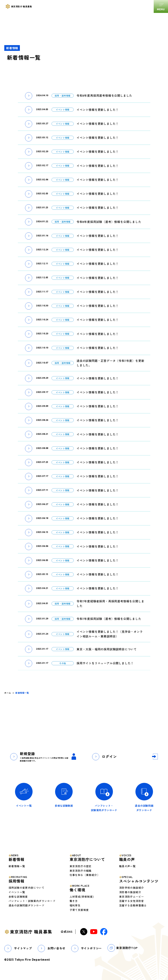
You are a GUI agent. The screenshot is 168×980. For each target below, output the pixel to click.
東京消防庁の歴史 (81, 866)
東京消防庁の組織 (81, 870)
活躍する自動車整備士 (133, 905)
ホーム (8, 693)
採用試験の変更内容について (26, 888)
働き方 (74, 901)
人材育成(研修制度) (82, 897)
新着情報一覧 (17, 866)
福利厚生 (75, 905)
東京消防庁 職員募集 (31, 932)
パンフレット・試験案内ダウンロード (32, 901)
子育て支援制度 (79, 910)
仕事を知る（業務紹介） (85, 875)
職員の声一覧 (127, 866)
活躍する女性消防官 (132, 901)
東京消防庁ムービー (132, 897)
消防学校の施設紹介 (132, 888)
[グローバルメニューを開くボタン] (161, 6)
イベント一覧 (17, 892)
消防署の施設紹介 (130, 892)
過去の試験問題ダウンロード (26, 905)
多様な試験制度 (18, 897)
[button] (28, 96)
